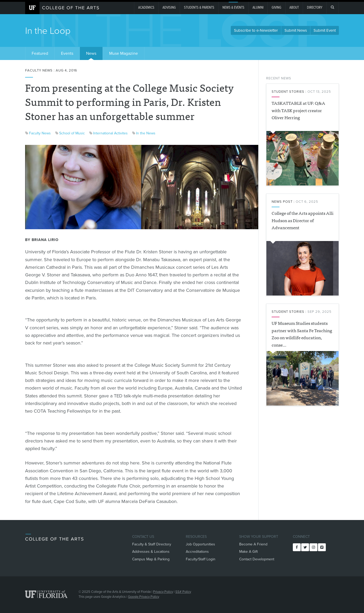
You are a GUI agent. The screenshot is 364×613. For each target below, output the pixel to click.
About (294, 8)
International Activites (110, 133)
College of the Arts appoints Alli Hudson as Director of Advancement (303, 220)
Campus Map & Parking (151, 559)
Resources (196, 537)
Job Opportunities (200, 544)
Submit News (296, 30)
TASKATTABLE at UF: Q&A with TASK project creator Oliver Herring (298, 110)
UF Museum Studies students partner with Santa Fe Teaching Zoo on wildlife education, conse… (302, 334)
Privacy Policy (163, 592)
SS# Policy (183, 592)
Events (67, 53)
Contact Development (257, 559)
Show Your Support (259, 537)
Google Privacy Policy (144, 597)
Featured (40, 53)
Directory (315, 8)
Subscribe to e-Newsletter (256, 30)
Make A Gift (248, 552)
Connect (301, 537)
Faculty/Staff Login (201, 559)
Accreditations (197, 552)
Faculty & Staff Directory (152, 544)
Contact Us (143, 537)
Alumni (258, 8)
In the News (146, 133)
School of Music (72, 133)
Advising (169, 8)
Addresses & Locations (151, 552)
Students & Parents (199, 8)
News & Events (233, 8)
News (91, 53)
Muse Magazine (124, 53)
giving (276, 8)
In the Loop (48, 31)
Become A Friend (253, 544)
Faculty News (40, 133)
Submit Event (325, 30)
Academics (146, 8)
